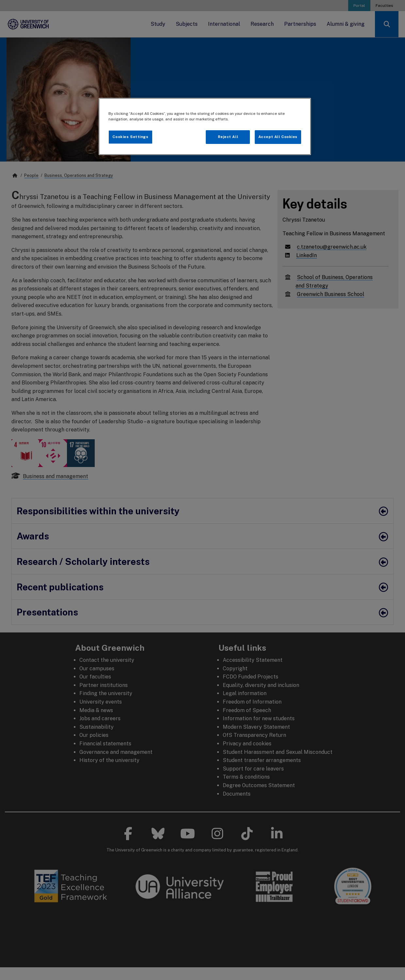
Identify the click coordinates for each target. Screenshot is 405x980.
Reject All (228, 137)
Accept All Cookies (278, 137)
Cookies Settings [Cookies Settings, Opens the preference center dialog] (130, 137)
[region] (205, 126)
